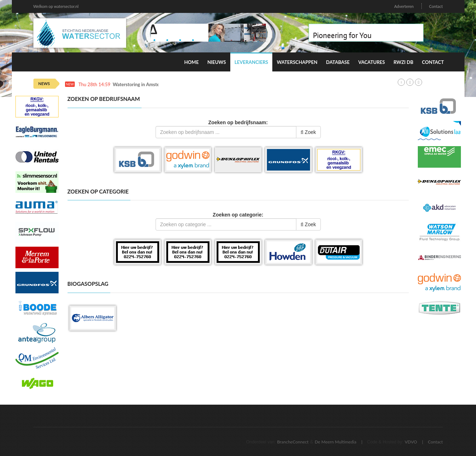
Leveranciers (251, 62)
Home (191, 62)
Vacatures (371, 62)
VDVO (411, 442)
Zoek (308, 132)
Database (338, 62)
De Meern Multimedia (336, 442)
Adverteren (404, 6)
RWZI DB (403, 62)
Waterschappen (297, 62)
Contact (436, 6)
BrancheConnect (293, 442)
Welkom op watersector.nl (56, 6)
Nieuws (217, 62)
